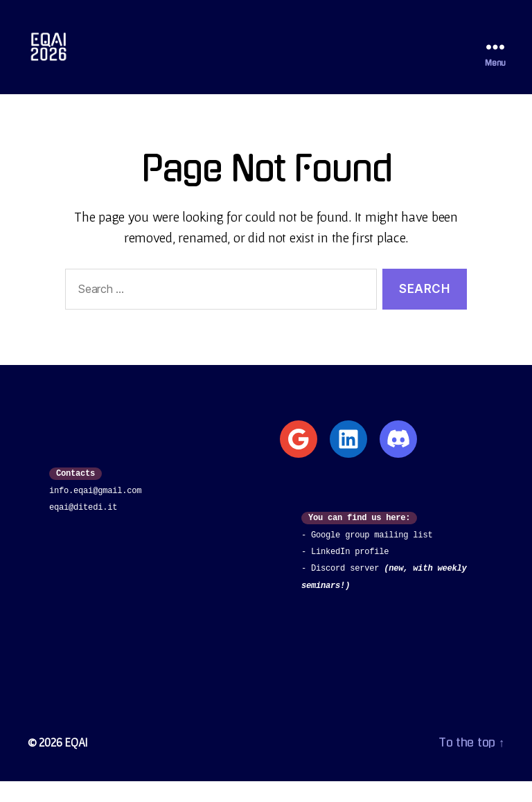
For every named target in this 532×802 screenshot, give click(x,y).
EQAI (77, 763)
